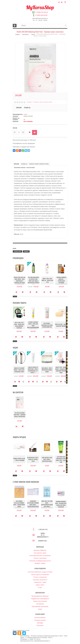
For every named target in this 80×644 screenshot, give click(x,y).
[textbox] (44, 26)
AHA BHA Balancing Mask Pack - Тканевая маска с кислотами (19, 415)
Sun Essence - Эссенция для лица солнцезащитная (47, 325)
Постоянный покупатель (59, 2)
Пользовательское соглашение (40, 556)
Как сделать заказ (40, 553)
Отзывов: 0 (30, 102)
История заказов (40, 620)
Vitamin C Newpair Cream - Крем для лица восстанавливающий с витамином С (33, 326)
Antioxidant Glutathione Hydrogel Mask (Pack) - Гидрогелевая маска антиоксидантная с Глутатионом (33, 506)
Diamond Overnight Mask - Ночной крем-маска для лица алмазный (61, 504)
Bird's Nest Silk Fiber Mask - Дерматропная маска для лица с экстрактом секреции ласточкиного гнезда (47, 507)
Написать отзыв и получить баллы (43, 102)
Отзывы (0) (27, 108)
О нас (40, 588)
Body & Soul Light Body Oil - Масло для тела (47, 280)
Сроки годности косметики (40, 575)
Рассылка (40, 626)
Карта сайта (40, 585)
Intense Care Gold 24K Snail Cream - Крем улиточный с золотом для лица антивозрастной (19, 281)
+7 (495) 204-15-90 (41, 15)
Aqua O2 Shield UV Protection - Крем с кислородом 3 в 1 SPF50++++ (33, 370)
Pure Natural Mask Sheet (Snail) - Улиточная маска (47, 459)
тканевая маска (17, 251)
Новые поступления (40, 601)
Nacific (33, 34)
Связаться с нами (40, 582)
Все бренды (26, 34)
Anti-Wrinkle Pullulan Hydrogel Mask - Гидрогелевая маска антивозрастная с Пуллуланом (19, 506)
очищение (26, 251)
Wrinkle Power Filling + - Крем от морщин (19, 460)
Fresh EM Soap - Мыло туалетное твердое (61, 325)
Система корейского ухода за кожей (40, 572)
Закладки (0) (62, 2)
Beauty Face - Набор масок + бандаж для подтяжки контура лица (61, 370)
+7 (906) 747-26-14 (41, 12)
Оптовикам (40, 604)
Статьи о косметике (40, 577)
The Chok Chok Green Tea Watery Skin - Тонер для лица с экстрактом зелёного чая (33, 281)
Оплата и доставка (40, 558)
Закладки (40, 623)
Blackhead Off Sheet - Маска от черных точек (33, 459)
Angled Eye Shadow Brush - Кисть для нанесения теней (19, 370)
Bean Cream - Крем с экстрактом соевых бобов (47, 370)
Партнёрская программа (40, 607)
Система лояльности (40, 580)
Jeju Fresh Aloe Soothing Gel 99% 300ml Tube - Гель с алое (61, 460)
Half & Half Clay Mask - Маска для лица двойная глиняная (19, 325)
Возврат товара (40, 563)
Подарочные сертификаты (40, 599)
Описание (19, 108)
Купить (16, 292)
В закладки (30, 132)
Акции (40, 609)
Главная (17, 34)
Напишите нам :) (43, 541)
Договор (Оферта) (40, 550)
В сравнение (23, 382)
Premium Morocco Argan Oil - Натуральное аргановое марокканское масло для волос (61, 282)
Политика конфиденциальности (40, 561)
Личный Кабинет (40, 618)
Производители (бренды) (40, 596)
